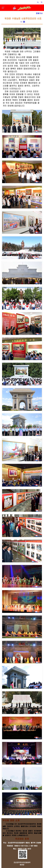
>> (23, 22)
